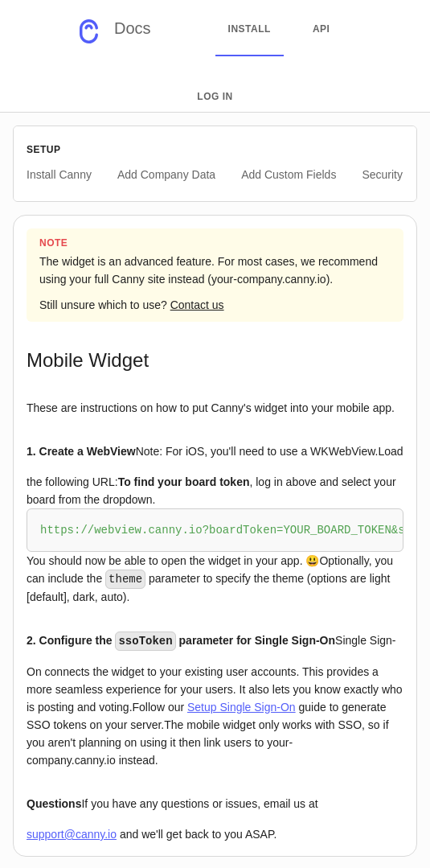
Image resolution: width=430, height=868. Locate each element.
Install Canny (59, 175)
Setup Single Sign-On (242, 706)
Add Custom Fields (289, 175)
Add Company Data (166, 175)
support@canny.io (72, 833)
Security (382, 175)
